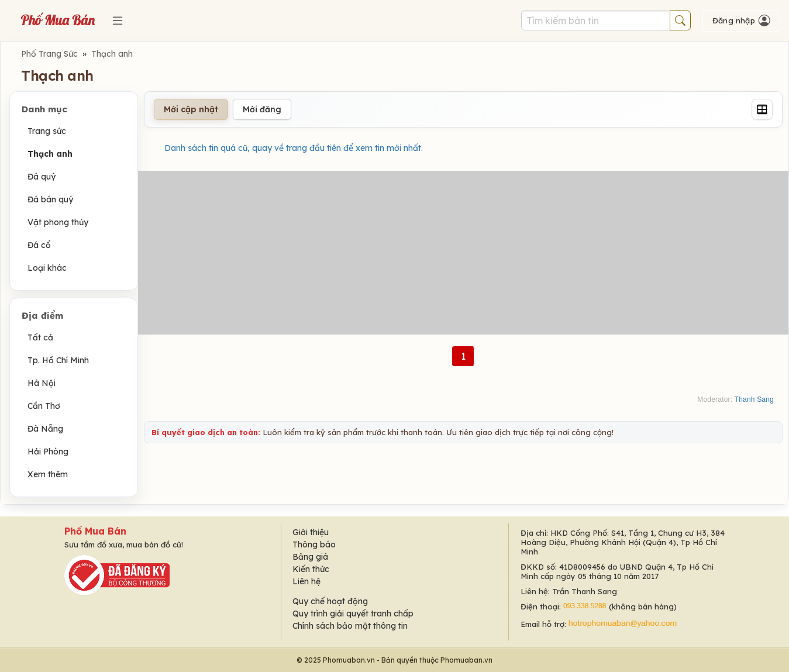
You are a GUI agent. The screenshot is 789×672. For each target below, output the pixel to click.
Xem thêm (48, 474)
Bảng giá (310, 557)
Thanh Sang (754, 399)
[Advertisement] (463, 253)
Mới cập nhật (191, 109)
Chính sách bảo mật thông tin (350, 626)
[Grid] (762, 109)
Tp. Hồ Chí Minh (58, 360)
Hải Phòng (48, 452)
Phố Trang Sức (49, 54)
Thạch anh (112, 54)
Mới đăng (262, 109)
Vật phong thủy (58, 222)
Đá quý (42, 177)
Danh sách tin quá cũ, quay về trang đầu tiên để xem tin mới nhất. (294, 148)
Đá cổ (39, 245)
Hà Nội (42, 383)
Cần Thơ (44, 406)
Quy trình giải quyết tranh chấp (353, 614)
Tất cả (40, 337)
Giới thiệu (311, 532)
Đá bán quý (50, 199)
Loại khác (47, 268)
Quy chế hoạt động (330, 601)
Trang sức (47, 131)
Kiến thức (311, 569)
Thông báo (314, 545)
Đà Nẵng (45, 429)
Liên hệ (306, 581)
